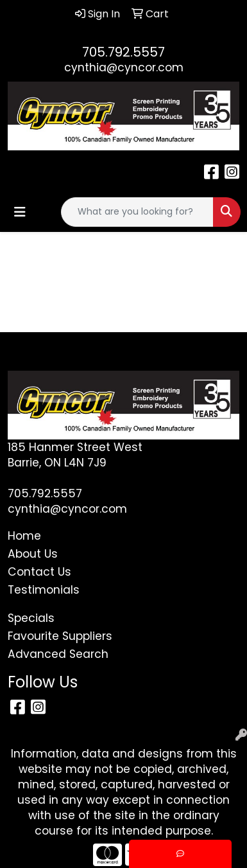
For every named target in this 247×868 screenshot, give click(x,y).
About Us (33, 554)
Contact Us (39, 572)
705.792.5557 (123, 52)
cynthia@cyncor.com (124, 67)
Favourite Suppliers (60, 636)
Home (24, 536)
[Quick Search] (137, 212)
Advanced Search (58, 654)
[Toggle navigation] (20, 212)
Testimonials (44, 590)
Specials (31, 618)
